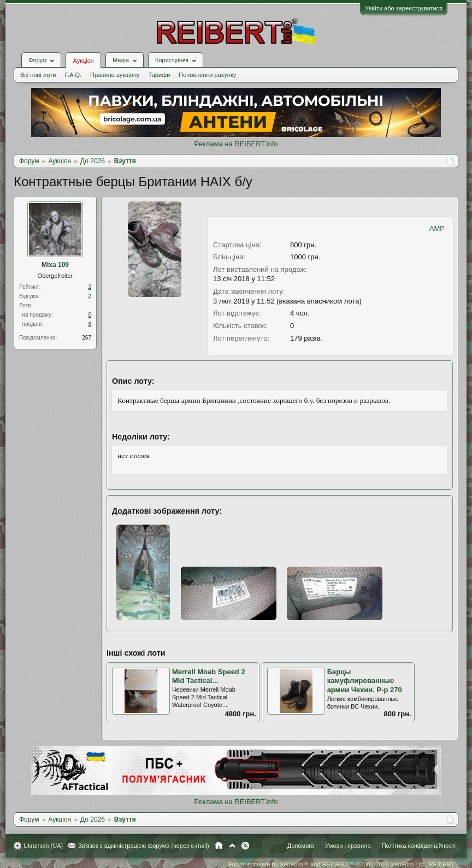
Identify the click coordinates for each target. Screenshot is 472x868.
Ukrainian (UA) (43, 846)
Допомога (301, 846)
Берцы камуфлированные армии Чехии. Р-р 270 (365, 681)
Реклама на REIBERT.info (236, 144)
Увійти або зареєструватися (404, 8)
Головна (219, 846)
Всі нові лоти (38, 75)
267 (87, 338)
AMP (437, 228)
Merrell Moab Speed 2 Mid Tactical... (209, 676)
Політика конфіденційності (419, 846)
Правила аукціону (115, 75)
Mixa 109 (55, 265)
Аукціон (83, 61)
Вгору (232, 846)
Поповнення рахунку (207, 75)
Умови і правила (348, 846)
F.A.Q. (73, 75)
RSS (245, 846)
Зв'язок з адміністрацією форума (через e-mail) (144, 846)
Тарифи (160, 75)
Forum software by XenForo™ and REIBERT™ (342, 864)
